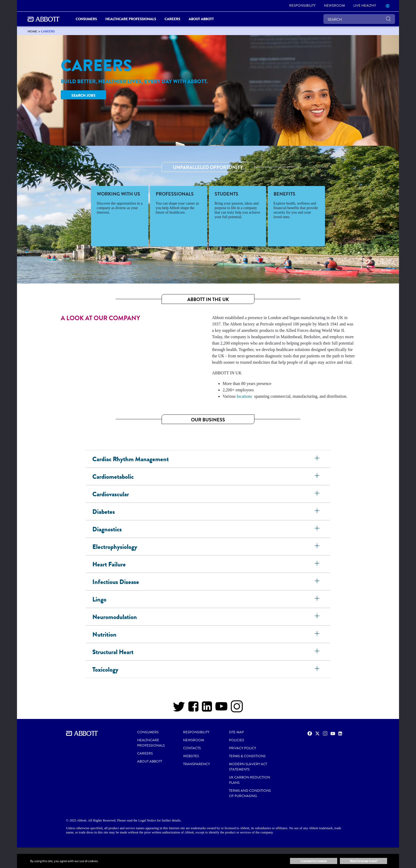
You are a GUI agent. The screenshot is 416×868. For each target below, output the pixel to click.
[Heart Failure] (318, 564)
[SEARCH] (359, 19)
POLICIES (237, 740)
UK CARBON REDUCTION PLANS (250, 780)
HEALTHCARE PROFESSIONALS (151, 743)
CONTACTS (192, 748)
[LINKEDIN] (207, 709)
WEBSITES (191, 756)
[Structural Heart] (318, 652)
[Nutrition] (318, 634)
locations (244, 396)
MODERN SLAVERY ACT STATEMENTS (248, 767)
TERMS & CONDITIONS (247, 756)
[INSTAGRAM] (237, 709)
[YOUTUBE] (222, 709)
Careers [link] (172, 19)
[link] (302, 6)
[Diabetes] (318, 511)
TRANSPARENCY (196, 764)
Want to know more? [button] (364, 861)
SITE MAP (236, 732)
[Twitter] (179, 709)
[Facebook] (194, 709)
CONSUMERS (148, 732)
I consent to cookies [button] (314, 861)
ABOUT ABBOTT (150, 761)
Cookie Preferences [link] (33, 851)
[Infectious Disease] (318, 582)
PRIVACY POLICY (242, 748)
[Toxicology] (318, 669)
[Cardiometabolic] (318, 476)
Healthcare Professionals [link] (131, 19)
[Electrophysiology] (318, 547)
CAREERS (145, 753)
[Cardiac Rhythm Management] (318, 459)
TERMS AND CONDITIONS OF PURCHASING (250, 793)
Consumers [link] (86, 19)
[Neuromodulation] (318, 617)
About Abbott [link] (201, 19)
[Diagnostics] (318, 529)
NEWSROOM (194, 740)
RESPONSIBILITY (196, 732)
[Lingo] (318, 599)
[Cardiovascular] (318, 494)
